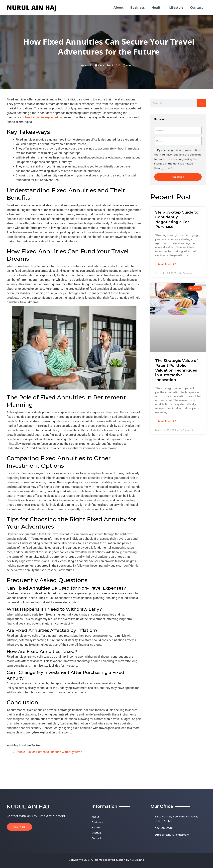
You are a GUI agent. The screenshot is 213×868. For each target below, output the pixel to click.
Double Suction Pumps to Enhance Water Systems (49, 752)
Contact (197, 7)
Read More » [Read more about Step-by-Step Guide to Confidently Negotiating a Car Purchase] (166, 264)
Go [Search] (201, 103)
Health (157, 7)
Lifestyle (176, 7)
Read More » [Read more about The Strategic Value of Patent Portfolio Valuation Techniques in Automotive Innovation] (166, 421)
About (119, 7)
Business (138, 7)
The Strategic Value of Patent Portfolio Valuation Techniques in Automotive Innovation (177, 370)
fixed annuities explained (42, 117)
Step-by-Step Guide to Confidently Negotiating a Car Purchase (177, 220)
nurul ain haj (32, 7)
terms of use (171, 159)
